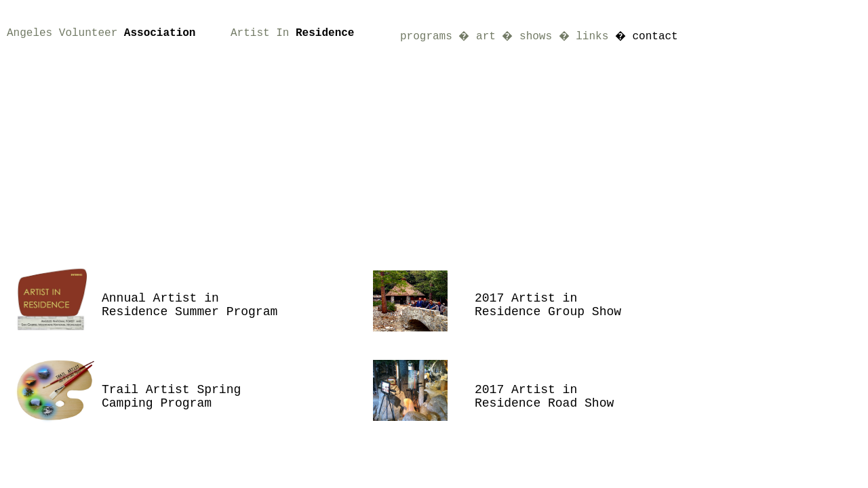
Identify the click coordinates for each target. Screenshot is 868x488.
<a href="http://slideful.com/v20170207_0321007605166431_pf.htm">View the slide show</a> (366, 136)
